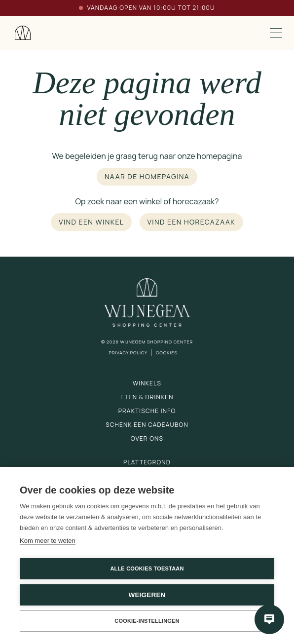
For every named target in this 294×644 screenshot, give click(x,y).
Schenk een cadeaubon (147, 425)
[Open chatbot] (269, 619)
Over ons (147, 438)
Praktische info (147, 411)
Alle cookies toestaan (147, 568)
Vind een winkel (91, 222)
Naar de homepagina (147, 176)
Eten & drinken (147, 397)
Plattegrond (147, 462)
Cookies (167, 353)
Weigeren (147, 595)
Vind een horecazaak (191, 222)
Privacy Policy (128, 353)
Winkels (147, 383)
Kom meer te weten (48, 541)
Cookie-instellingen (147, 621)
